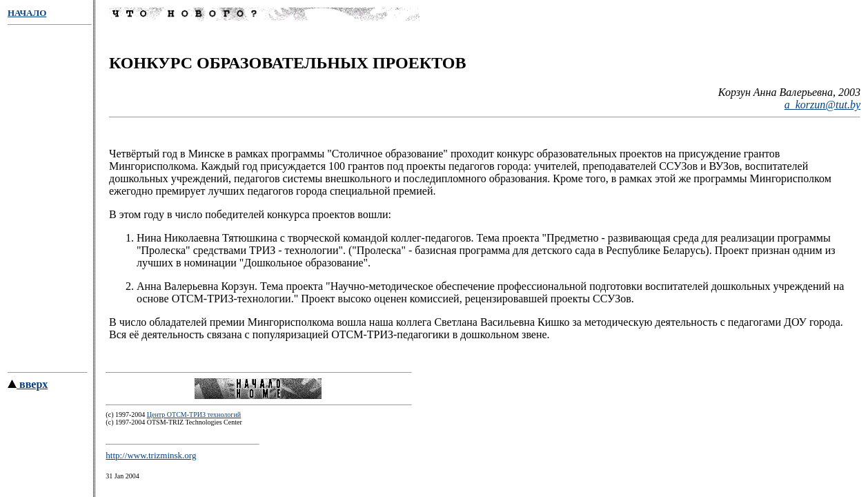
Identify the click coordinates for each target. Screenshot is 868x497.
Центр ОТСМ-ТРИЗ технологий (194, 421)
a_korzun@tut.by (822, 107)
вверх (28, 390)
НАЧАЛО (27, 13)
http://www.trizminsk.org (151, 461)
